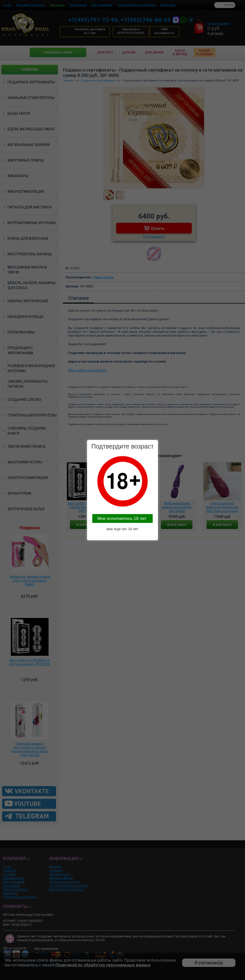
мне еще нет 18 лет (123, 529)
